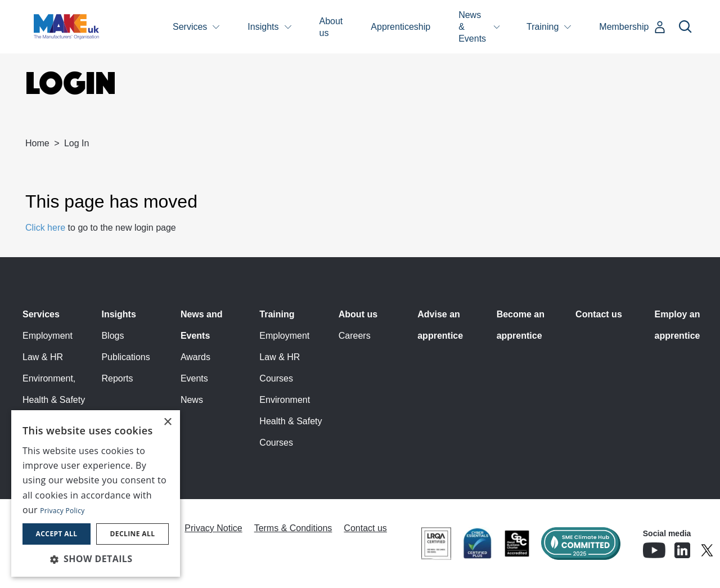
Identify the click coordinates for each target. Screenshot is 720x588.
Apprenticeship (400, 27)
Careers (355, 336)
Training (543, 27)
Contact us (599, 314)
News (192, 400)
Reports (117, 378)
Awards (195, 357)
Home (37, 143)
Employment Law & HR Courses (284, 357)
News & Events (472, 27)
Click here (45, 228)
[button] (96, 559)
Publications (125, 357)
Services (190, 27)
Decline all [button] (133, 534)
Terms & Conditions (293, 528)
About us (331, 27)
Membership (624, 27)
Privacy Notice (213, 528)
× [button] (167, 422)
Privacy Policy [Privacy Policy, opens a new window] (62, 511)
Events (194, 378)
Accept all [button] (57, 534)
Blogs (112, 336)
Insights (263, 27)
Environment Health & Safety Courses (291, 421)
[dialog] (96, 493)
